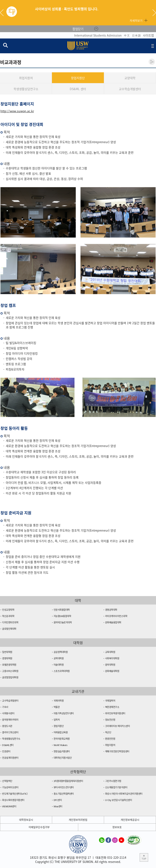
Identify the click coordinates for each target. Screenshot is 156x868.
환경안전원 (110, 739)
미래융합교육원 (61, 732)
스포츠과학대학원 (62, 671)
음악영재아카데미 (10, 720)
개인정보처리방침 (78, 820)
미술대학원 (59, 665)
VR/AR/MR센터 (9, 806)
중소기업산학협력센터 (64, 794)
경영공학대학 (111, 610)
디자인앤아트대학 (10, 622)
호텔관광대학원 (9, 665)
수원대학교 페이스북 (108, 840)
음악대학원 (110, 665)
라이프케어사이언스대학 (116, 616)
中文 (127, 35)
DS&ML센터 (8, 745)
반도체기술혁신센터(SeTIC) (15, 794)
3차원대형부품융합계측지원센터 (68, 781)
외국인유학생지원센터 (115, 713)
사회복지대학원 (112, 658)
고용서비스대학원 (10, 671)
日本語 (136, 35)
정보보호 (117, 827)
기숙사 (5, 707)
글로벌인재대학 (9, 629)
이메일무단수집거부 (39, 827)
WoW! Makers (61, 745)
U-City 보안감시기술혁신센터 (119, 800)
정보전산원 (110, 720)
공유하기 (152, 62)
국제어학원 (59, 701)
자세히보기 (136, 20)
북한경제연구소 (112, 707)
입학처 (57, 720)
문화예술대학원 (112, 671)
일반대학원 (7, 652)
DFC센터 (58, 800)
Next (154, 13)
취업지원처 (26, 78)
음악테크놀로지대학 (63, 622)
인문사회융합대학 (62, 610)
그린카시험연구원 (113, 781)
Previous (3, 13)
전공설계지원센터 (10, 758)
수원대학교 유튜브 (121, 840)
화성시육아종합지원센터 (13, 800)
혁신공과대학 (8, 616)
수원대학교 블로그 (102, 840)
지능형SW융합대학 (62, 616)
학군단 (108, 732)
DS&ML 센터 (78, 89)
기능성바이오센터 (10, 787)
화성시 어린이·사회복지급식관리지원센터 (124, 794)
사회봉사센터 (8, 713)
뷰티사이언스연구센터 (64, 787)
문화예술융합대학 (113, 622)
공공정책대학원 (61, 652)
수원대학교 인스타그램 (115, 840)
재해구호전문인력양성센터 (117, 751)
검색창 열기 (5, 45)
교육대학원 (110, 652)
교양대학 (130, 78)
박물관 (57, 707)
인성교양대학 (8, 610)
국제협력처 (110, 701)
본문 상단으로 (144, 857)
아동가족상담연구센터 (64, 713)
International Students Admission (98, 35)
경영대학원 (7, 658)
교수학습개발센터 (130, 89)
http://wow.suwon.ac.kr (17, 111)
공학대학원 (59, 658)
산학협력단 (7, 781)
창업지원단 (78, 78)
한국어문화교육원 (62, 739)
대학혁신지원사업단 (63, 758)
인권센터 (6, 751)
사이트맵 (148, 35)
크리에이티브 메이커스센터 (118, 726)
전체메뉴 (153, 46)
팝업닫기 (78, 29)
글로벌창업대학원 (10, 677)
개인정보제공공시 (130, 820)
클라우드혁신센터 (10, 732)
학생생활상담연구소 (26, 89)
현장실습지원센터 (62, 751)
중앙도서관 (7, 726)
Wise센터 (58, 806)
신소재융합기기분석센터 (116, 787)
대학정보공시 (26, 820)
